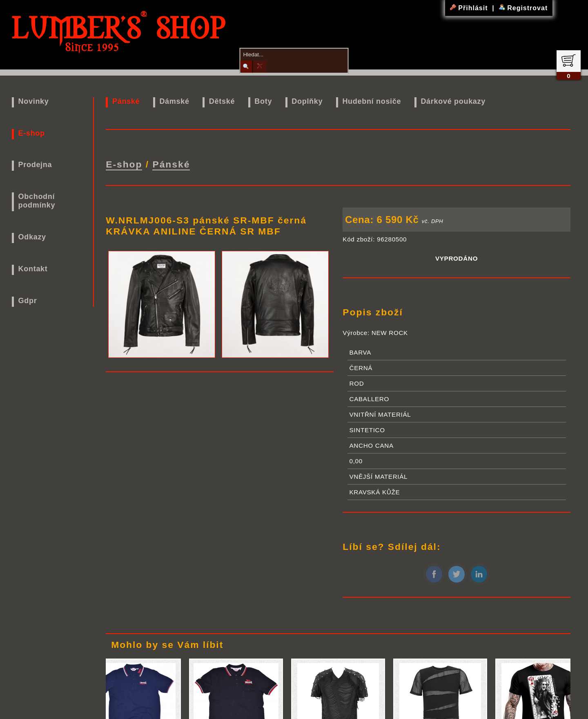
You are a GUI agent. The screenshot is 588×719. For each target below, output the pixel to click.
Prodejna (35, 165)
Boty (263, 101)
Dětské (222, 101)
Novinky (34, 101)
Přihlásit (470, 8)
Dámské (174, 101)
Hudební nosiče (372, 101)
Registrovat (523, 8)
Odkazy (32, 237)
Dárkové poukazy (453, 101)
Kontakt (33, 269)
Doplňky (307, 101)
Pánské (126, 101)
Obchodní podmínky (37, 201)
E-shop (32, 133)
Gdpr (28, 301)
